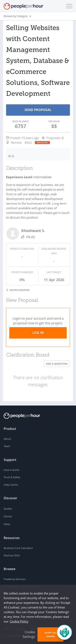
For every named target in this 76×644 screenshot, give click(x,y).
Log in (38, 333)
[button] (68, 6)
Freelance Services (15, 579)
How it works (12, 470)
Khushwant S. (33, 231)
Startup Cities (12, 555)
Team (7, 446)
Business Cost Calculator (18, 548)
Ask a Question (57, 364)
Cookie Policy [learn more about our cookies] (19, 621)
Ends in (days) (20, 121)
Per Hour (54, 121)
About (7, 439)
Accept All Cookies (50, 634)
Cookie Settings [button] (29, 634)
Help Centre (11, 485)
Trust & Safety (12, 477)
